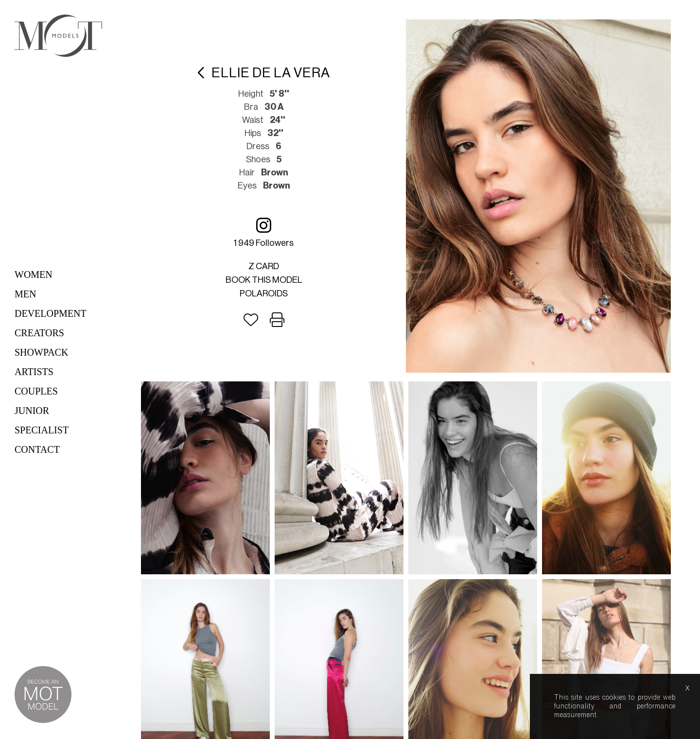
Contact (37, 449)
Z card (264, 266)
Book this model (264, 280)
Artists (34, 372)
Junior (32, 411)
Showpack (41, 352)
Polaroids (264, 293)
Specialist (42, 430)
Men (25, 294)
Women (34, 275)
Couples (36, 391)
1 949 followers (264, 232)
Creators (39, 333)
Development (51, 313)
